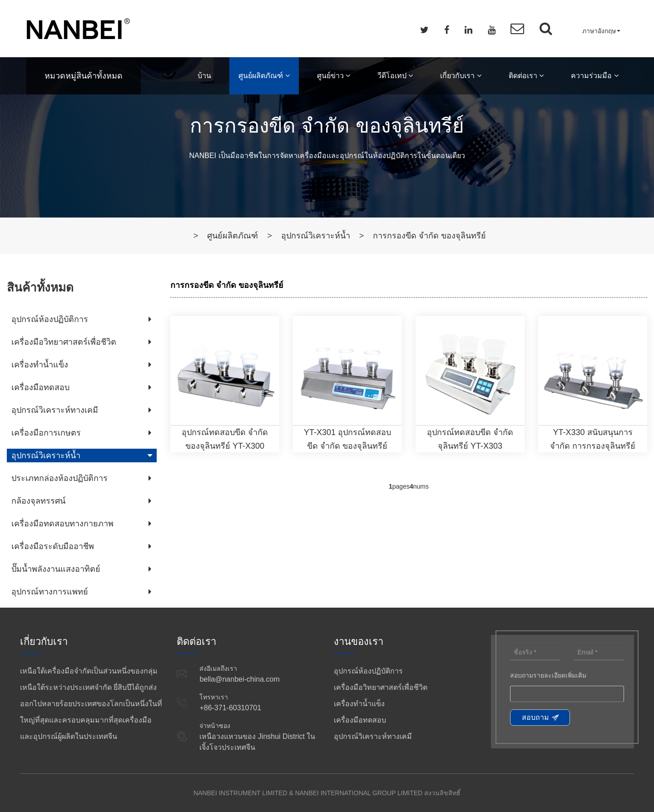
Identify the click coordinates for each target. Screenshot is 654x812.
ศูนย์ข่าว (334, 76)
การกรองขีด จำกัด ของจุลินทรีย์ (429, 236)
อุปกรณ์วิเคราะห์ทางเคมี (55, 410)
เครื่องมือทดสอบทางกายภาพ (62, 524)
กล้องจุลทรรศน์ (38, 501)
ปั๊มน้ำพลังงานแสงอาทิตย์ (56, 569)
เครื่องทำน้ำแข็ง (40, 365)
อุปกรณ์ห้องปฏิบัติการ (50, 319)
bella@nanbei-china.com (239, 679)
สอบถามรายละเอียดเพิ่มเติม (548, 675)
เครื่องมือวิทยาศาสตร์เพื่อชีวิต (64, 342)
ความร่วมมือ (595, 76)
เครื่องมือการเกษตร (46, 433)
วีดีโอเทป (395, 76)
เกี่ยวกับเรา (461, 76)
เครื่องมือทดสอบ (40, 387)
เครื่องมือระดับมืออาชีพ (53, 546)
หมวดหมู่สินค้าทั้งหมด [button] (84, 76)
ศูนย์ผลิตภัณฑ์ (264, 76)
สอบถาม (535, 717)
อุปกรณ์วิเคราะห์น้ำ (316, 236)
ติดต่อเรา (526, 76)
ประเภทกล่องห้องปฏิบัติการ (59, 478)
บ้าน (204, 76)
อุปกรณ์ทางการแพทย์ (50, 592)
